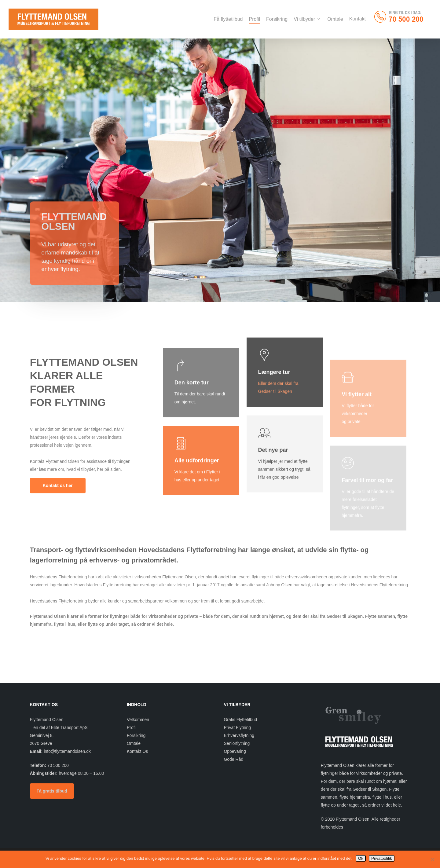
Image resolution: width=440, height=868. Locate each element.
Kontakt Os (137, 751)
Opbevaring (235, 751)
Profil (132, 727)
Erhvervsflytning (239, 735)
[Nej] (432, 859)
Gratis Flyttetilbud (240, 720)
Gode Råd (233, 759)
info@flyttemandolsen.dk (67, 751)
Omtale (134, 743)
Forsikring (136, 735)
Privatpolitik (382, 858)
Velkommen (138, 720)
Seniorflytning (237, 743)
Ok (361, 858)
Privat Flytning (237, 727)
